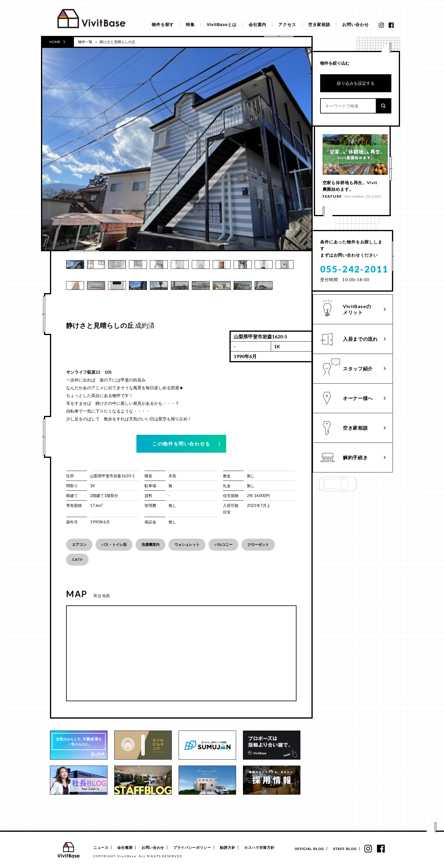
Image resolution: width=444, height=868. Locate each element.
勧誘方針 (232, 848)
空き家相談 (319, 25)
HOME (57, 42)
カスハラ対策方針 (265, 848)
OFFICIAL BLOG (305, 849)
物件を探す (163, 25)
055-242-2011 (354, 271)
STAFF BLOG (342, 849)
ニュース (100, 848)
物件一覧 (85, 42)
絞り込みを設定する (356, 83)
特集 (190, 25)
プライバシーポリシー (196, 848)
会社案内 (257, 25)
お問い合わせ (356, 25)
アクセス (287, 25)
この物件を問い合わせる (181, 444)
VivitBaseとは (222, 25)
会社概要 (126, 848)
